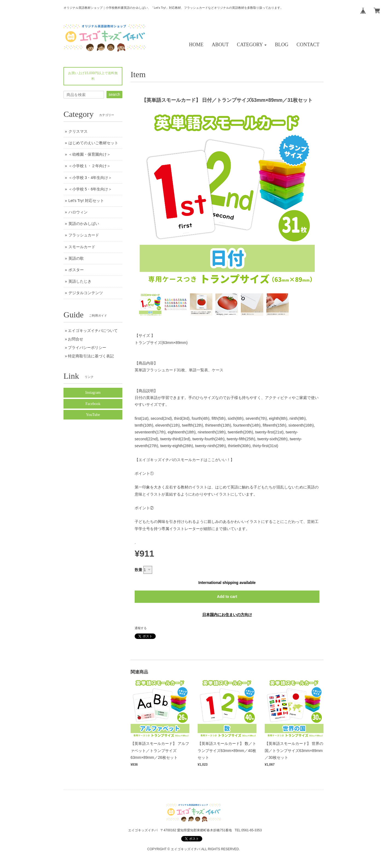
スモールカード (82, 247)
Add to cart (227, 597)
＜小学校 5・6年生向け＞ (90, 189)
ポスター (76, 270)
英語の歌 (76, 258)
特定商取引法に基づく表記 (91, 356)
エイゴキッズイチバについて (93, 331)
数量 (138, 570)
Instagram (93, 393)
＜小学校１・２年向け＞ (89, 166)
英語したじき (80, 281)
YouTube (93, 415)
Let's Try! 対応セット (86, 201)
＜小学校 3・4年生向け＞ (90, 178)
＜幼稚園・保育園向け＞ (89, 154)
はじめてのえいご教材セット (93, 143)
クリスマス (78, 131)
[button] (252, 45)
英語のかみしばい (84, 224)
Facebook (93, 404)
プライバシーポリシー (87, 348)
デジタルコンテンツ (86, 293)
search (114, 94)
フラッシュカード (84, 235)
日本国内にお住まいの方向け (227, 615)
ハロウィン (78, 212)
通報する (141, 628)
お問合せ (76, 339)
